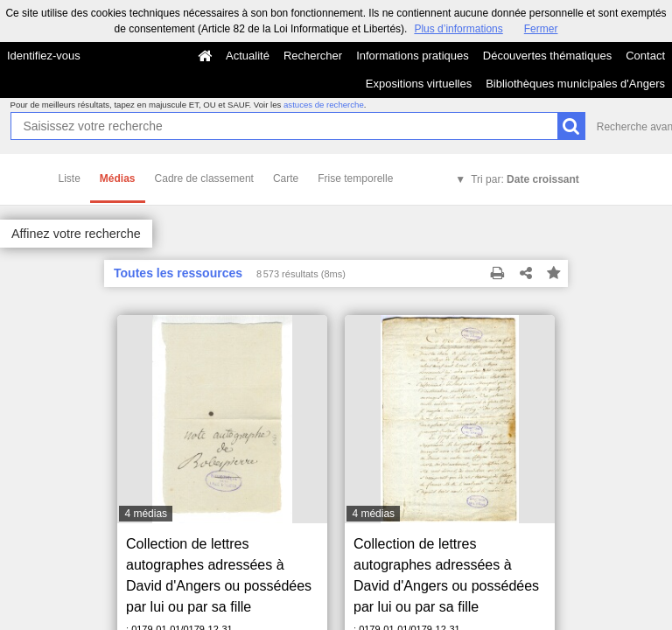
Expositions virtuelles (419, 84)
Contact (645, 56)
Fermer (541, 29)
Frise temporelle (355, 178)
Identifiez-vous (44, 56)
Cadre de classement (204, 178)
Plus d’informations (458, 29)
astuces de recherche (324, 105)
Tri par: (525, 179)
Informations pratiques (413, 56)
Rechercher (313, 56)
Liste (70, 178)
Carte (286, 178)
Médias (118, 178)
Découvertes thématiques (547, 56)
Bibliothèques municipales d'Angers (575, 84)
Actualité (248, 56)
